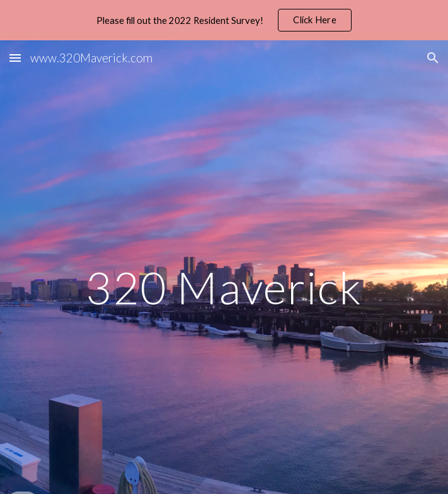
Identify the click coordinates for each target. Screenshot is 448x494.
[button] (15, 58)
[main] (224, 288)
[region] (224, 20)
